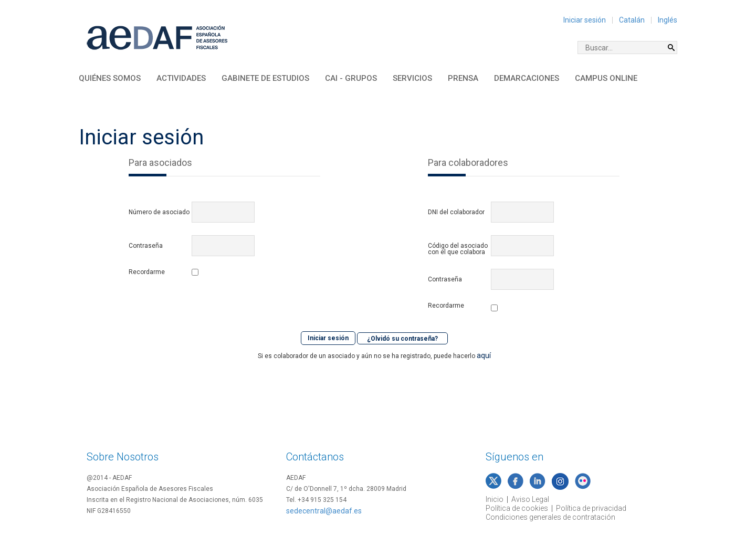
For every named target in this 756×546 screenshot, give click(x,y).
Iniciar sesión (585, 20)
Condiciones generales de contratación (550, 517)
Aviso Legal (530, 499)
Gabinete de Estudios (265, 78)
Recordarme (147, 272)
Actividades (181, 78)
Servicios (412, 78)
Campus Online (606, 78)
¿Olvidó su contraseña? (402, 338)
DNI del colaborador (456, 212)
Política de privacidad (591, 508)
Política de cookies (517, 508)
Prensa (463, 78)
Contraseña (146, 246)
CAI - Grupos (351, 78)
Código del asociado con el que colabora (458, 249)
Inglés (668, 20)
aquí (484, 354)
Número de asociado (159, 212)
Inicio (495, 499)
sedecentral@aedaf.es (324, 511)
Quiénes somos (110, 78)
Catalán (632, 20)
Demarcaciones (527, 78)
